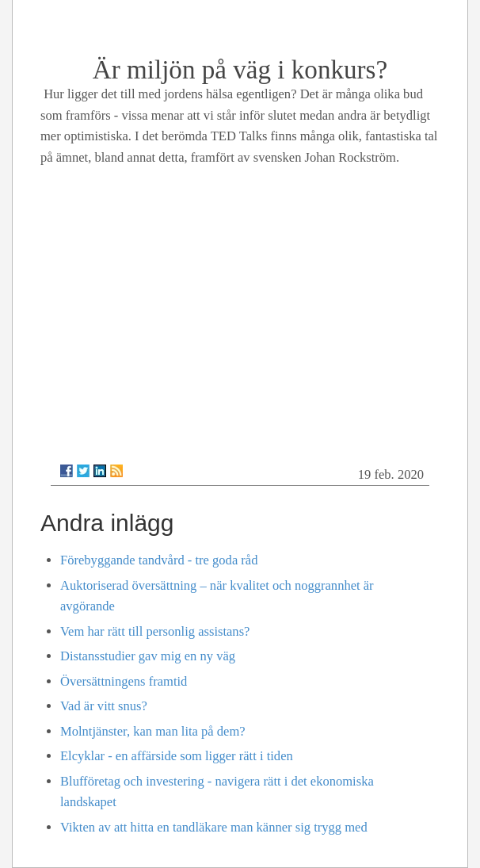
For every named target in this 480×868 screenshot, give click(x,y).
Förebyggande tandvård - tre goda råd (159, 560)
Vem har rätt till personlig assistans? (155, 631)
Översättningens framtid (124, 681)
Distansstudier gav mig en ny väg (148, 656)
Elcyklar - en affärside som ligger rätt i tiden (177, 756)
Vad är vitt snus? (104, 706)
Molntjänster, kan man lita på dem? (153, 731)
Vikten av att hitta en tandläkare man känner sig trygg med (214, 827)
